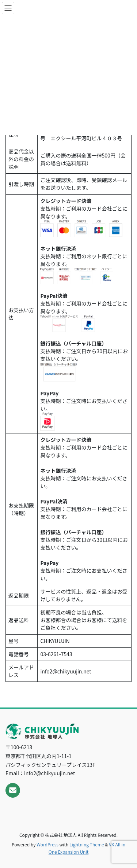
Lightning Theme (87, 844)
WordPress (47, 844)
